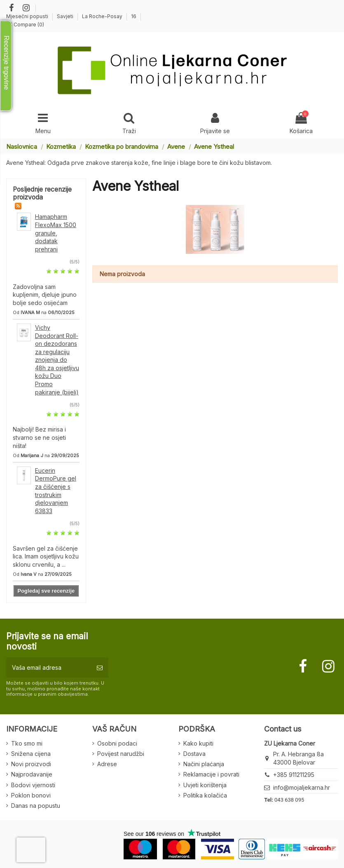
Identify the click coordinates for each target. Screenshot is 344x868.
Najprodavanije (32, 774)
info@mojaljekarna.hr (302, 787)
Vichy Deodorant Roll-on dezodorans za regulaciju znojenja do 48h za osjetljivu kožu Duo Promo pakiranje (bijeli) (57, 360)
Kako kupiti (198, 743)
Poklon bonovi (31, 795)
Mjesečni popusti (28, 16)
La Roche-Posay (103, 16)
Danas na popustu (36, 806)
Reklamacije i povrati (211, 774)
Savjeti (66, 16)
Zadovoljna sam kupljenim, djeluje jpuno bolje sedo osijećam (45, 295)
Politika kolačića (205, 795)
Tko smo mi (27, 743)
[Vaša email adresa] (49, 667)
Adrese (107, 764)
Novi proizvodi (31, 764)
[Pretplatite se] (100, 667)
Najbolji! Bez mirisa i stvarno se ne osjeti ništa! (39, 437)
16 (134, 16)
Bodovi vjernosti (33, 785)
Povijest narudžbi (121, 754)
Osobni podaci (117, 743)
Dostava (194, 754)
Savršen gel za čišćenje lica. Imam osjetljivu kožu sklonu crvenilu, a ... (46, 556)
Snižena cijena (31, 754)
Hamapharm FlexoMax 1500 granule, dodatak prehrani (56, 233)
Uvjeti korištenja (205, 785)
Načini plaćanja (204, 764)
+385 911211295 (294, 775)
